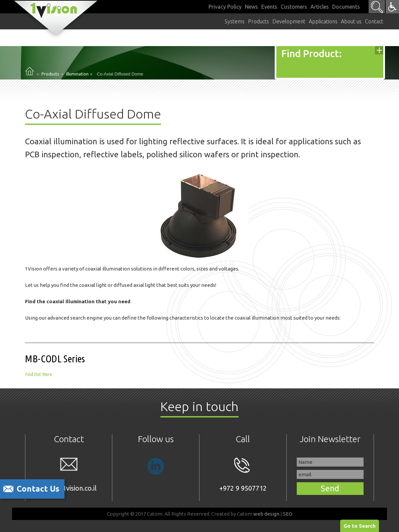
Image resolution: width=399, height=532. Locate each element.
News (251, 7)
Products (50, 74)
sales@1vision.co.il (69, 475)
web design (266, 514)
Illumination (77, 74)
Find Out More (39, 374)
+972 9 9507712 (243, 475)
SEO (288, 514)
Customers (294, 7)
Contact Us (38, 489)
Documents (346, 7)
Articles (320, 7)
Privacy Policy (225, 7)
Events (269, 7)
